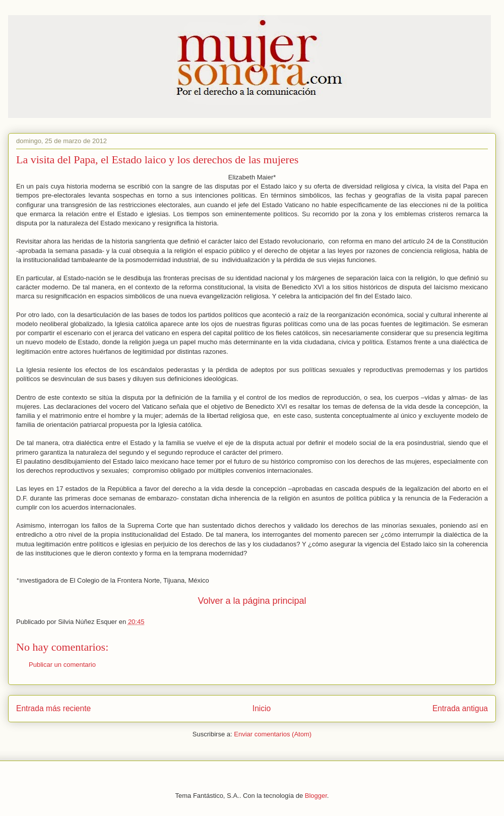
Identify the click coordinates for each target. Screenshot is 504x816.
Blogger (316, 796)
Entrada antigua (460, 708)
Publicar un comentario (62, 665)
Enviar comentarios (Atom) (273, 734)
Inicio (262, 708)
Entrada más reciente (53, 708)
